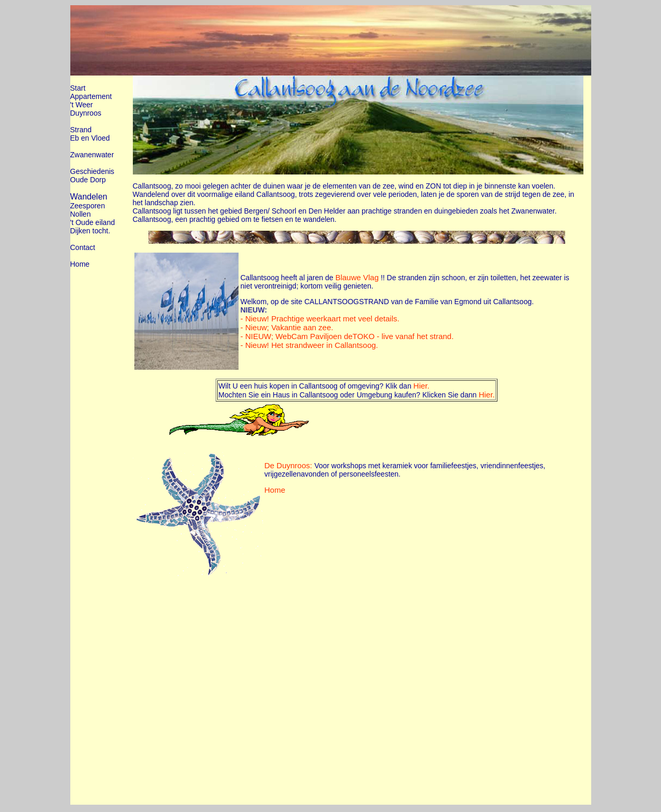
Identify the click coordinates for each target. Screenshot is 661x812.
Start (78, 88)
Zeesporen (88, 206)
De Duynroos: (290, 465)
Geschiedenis (92, 171)
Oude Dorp (88, 180)
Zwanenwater (92, 155)
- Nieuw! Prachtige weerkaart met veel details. (320, 318)
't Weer (82, 105)
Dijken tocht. (90, 231)
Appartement (91, 96)
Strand (81, 130)
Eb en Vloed (90, 138)
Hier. (422, 386)
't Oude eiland (93, 222)
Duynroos (86, 113)
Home (80, 264)
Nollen (81, 214)
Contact (83, 247)
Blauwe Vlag (357, 277)
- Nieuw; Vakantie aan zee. (287, 327)
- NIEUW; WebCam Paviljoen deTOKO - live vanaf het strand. (347, 336)
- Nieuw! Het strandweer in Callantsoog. (309, 345)
